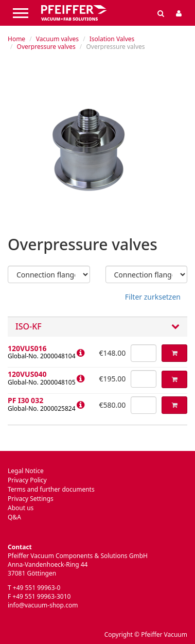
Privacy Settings (31, 499)
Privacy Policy (27, 480)
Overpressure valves (46, 47)
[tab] (98, 327)
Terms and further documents (51, 489)
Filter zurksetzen (153, 297)
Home (16, 39)
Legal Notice (26, 471)
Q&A (14, 517)
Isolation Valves (112, 39)
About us (21, 508)
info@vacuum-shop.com (43, 605)
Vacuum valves (57, 39)
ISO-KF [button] (98, 327)
